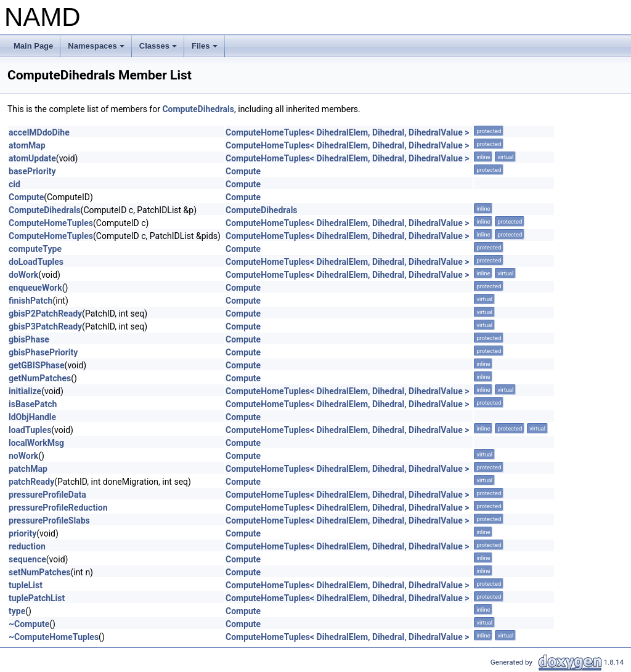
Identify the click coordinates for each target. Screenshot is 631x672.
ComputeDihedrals (198, 109)
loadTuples (30, 430)
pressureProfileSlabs (49, 520)
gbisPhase (29, 339)
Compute (243, 171)
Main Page (33, 46)
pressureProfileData (47, 495)
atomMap (27, 145)
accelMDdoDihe (39, 132)
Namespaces (97, 49)
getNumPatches (40, 378)
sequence (27, 559)
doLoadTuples (36, 262)
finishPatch (31, 301)
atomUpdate (32, 158)
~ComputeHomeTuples (54, 637)
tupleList (26, 585)
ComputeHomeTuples (51, 223)
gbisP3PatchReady (45, 326)
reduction (27, 546)
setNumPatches (39, 572)
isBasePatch (33, 404)
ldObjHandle (32, 417)
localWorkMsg (36, 443)
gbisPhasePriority (43, 352)
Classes (159, 49)
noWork (23, 456)
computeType (35, 249)
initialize (25, 391)
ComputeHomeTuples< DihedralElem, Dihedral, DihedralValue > (347, 132)
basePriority (32, 171)
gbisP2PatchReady (45, 314)
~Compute (29, 624)
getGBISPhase (37, 365)
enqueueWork (35, 288)
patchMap (28, 469)
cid (14, 184)
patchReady (31, 482)
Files (206, 49)
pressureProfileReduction (58, 508)
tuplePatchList (37, 598)
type (17, 611)
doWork (23, 275)
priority (22, 533)
